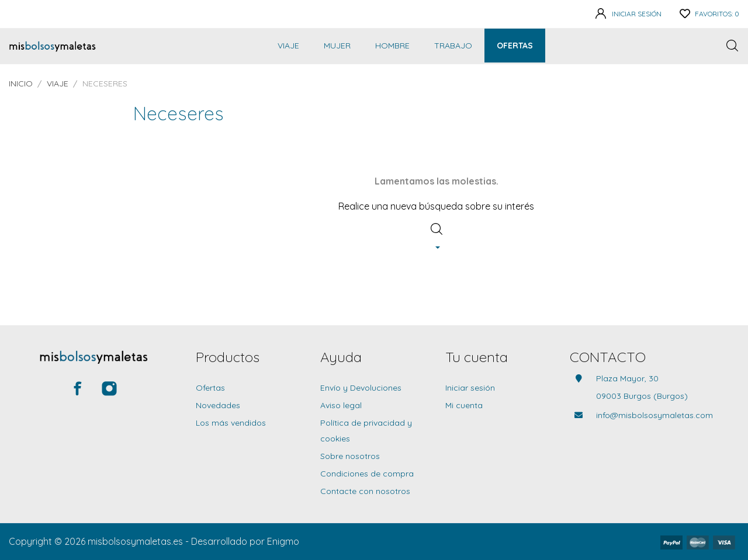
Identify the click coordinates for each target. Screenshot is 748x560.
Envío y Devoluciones (361, 388)
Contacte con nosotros (365, 491)
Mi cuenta (464, 405)
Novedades (218, 405)
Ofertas (515, 46)
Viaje (288, 46)
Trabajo (453, 46)
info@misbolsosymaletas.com (654, 415)
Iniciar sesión (470, 388)
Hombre (392, 46)
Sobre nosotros (350, 456)
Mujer (337, 46)
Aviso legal (341, 405)
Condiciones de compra (367, 474)
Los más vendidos (231, 423)
